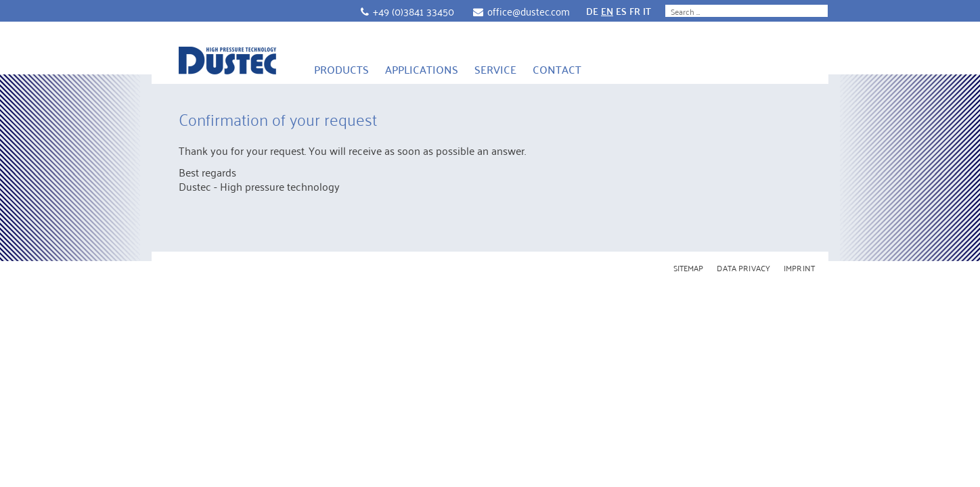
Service (495, 69)
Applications (422, 69)
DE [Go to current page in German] (592, 11)
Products (341, 69)
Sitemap (689, 268)
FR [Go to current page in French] (635, 11)
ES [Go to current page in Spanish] (621, 11)
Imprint (799, 268)
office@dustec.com (529, 11)
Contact (557, 69)
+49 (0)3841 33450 (414, 11)
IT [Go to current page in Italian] (647, 11)
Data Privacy (743, 268)
